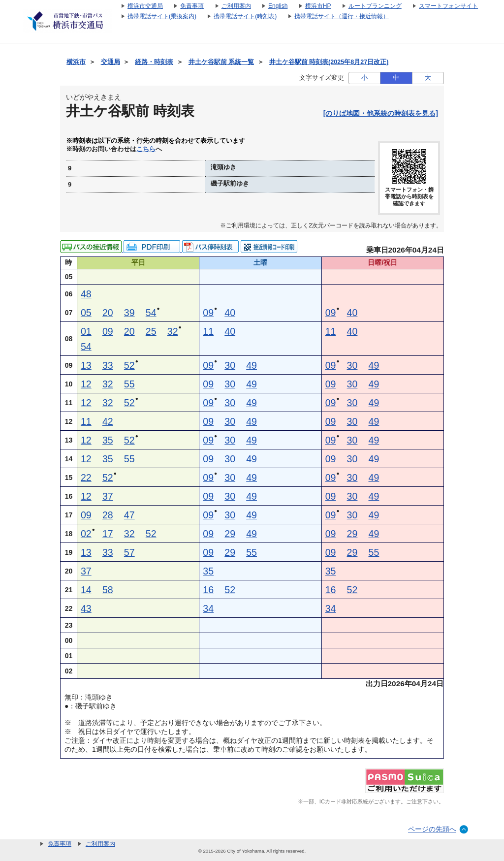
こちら (146, 149)
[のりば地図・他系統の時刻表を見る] (381, 113)
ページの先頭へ (432, 829)
